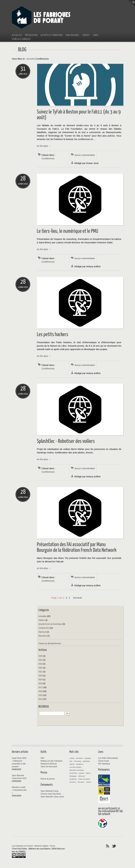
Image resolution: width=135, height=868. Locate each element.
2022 (41, 668)
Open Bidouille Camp (50, 791)
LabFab (72, 764)
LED (71, 761)
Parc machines (73, 35)
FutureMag (77, 761)
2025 (41, 656)
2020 (41, 676)
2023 (41, 664)
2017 (41, 687)
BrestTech (80, 758)
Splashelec (86, 761)
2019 (41, 680)
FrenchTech (73, 773)
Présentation (31, 35)
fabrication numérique (77, 770)
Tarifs (96, 35)
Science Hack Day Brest (51, 794)
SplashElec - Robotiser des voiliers (66, 441)
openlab (82, 773)
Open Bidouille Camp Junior (52, 797)
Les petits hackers (53, 335)
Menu (132, 3)
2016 (41, 691)
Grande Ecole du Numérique (50, 624)
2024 (41, 660)
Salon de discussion (49, 767)
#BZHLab (81, 776)
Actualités (17, 35)
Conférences (48, 158)
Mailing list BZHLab (49, 764)
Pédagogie (73, 776)
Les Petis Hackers (75, 767)
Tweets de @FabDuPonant (50, 644)
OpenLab (42, 632)
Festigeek (88, 758)
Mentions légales (41, 846)
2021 (41, 672)
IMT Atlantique (104, 764)
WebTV (88, 773)
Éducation (43, 636)
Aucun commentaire (85, 155)
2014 (41, 699)
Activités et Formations (52, 35)
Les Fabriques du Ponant (22, 846)
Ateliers (42, 620)
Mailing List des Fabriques (52, 761)
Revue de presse (48, 779)
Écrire (53, 846)
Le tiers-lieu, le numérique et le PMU (68, 231)
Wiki (42, 758)
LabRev (72, 758)
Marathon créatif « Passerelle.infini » (19, 790)
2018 (41, 683)
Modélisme (80, 764)
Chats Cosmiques (84, 779)
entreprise (73, 782)
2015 (41, 695)
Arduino (88, 782)
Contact (86, 35)
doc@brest (73, 779)
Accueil (30, 59)
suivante (78, 598)
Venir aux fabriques (21, 39)
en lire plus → (44, 146)
